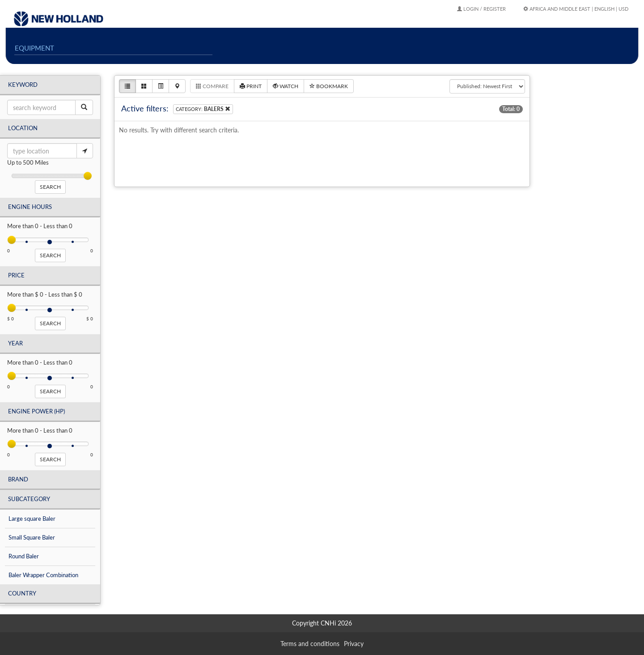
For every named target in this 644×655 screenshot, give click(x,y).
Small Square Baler (32, 537)
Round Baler (24, 556)
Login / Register (481, 9)
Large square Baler (32, 519)
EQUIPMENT (34, 48)
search (50, 187)
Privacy (354, 644)
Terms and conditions (310, 644)
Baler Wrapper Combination (43, 575)
